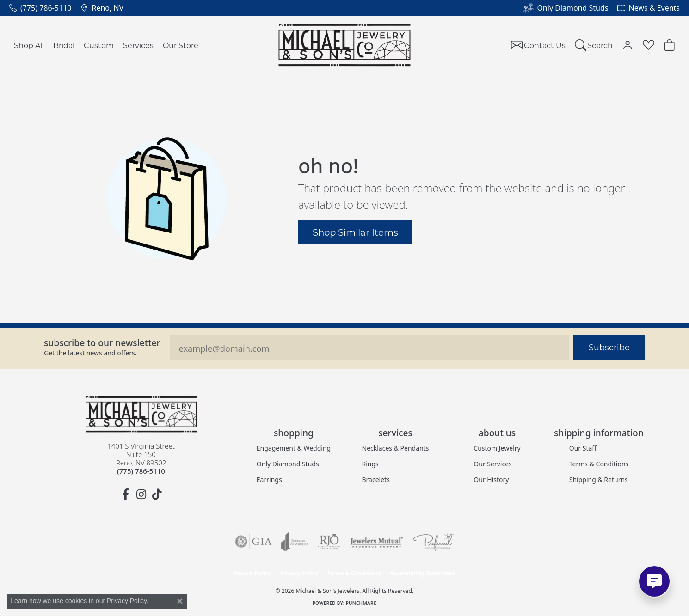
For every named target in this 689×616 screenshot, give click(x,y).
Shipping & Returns (599, 479)
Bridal (64, 45)
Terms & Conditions (599, 464)
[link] (40, 8)
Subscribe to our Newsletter (102, 343)
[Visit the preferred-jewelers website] (433, 542)
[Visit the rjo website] (329, 542)
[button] (594, 45)
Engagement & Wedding (294, 448)
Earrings (269, 479)
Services (138, 45)
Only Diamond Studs (288, 464)
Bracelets (376, 479)
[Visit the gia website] (253, 542)
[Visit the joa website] (295, 542)
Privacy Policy (299, 573)
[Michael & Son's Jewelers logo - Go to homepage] (345, 45)
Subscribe (609, 347)
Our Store (181, 45)
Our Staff (583, 448)
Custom (99, 45)
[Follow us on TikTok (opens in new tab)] (157, 494)
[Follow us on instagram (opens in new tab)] (141, 494)
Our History (491, 479)
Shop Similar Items (355, 232)
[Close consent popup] (180, 601)
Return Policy (252, 573)
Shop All (29, 45)
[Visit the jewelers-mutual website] (377, 542)
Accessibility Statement (422, 573)
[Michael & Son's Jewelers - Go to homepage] (141, 415)
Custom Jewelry (497, 448)
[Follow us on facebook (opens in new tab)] (125, 494)
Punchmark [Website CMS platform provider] (361, 603)
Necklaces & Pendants (396, 448)
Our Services (492, 464)
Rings (370, 464)
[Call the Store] (141, 471)
